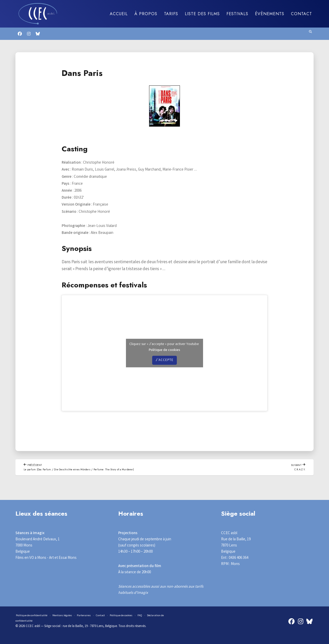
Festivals (237, 14)
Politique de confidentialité (34, 616)
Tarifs (171, 14)
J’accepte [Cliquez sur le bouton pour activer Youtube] (164, 360)
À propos (146, 14)
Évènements (270, 14)
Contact (301, 14)
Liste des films (202, 14)
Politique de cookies (164, 350)
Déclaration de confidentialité (41, 621)
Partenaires (93, 616)
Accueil (119, 14)
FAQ (158, 616)
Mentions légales (70, 616)
